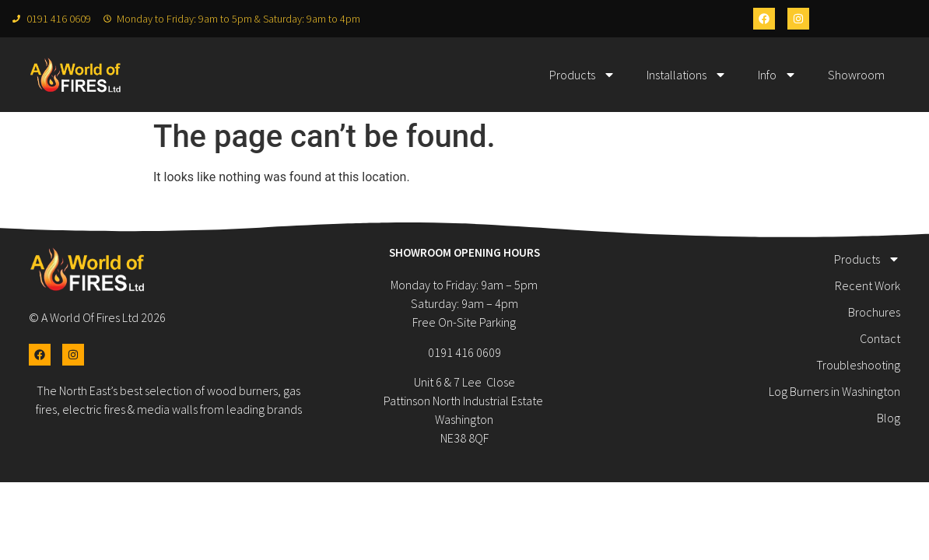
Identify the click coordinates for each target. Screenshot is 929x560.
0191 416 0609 (464, 352)
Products (582, 75)
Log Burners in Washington (834, 391)
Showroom (856, 75)
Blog (889, 418)
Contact (880, 338)
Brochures (874, 312)
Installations (687, 75)
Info (777, 75)
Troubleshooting (858, 365)
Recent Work (868, 285)
